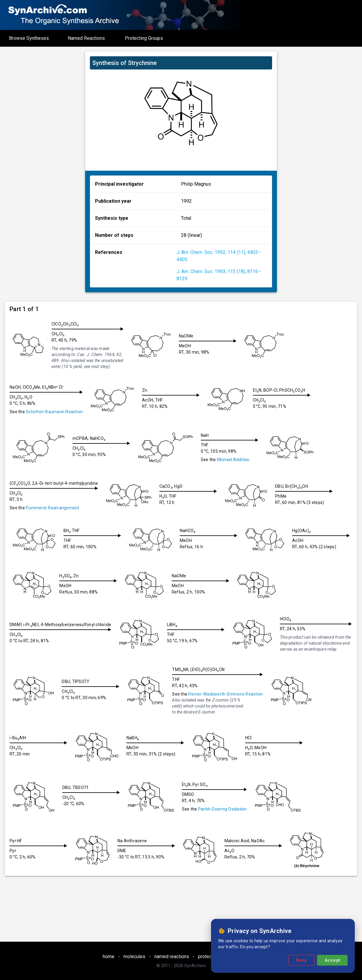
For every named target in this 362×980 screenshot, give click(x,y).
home (109, 956)
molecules (134, 956)
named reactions (172, 956)
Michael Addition (236, 460)
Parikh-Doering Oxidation (290, 808)
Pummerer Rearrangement (53, 508)
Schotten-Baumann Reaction (54, 412)
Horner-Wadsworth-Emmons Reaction (305, 693)
